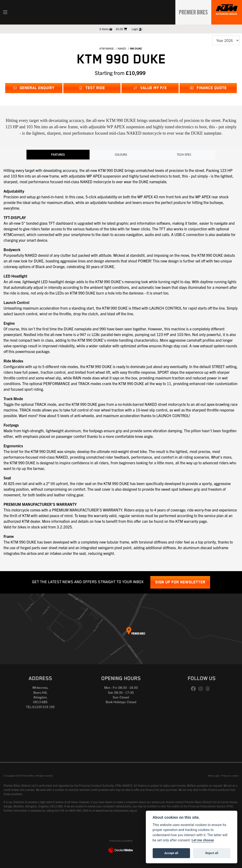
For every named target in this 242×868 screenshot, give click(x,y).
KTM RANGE (107, 48)
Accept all (171, 853)
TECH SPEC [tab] (184, 154)
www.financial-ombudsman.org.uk (116, 810)
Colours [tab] (121, 154)
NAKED (122, 48)
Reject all (212, 853)
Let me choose (203, 840)
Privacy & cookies (230, 775)
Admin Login (214, 775)
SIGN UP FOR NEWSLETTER (180, 582)
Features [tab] (58, 154)
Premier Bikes (192, 12)
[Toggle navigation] (5, 12)
